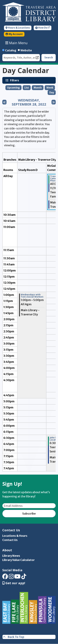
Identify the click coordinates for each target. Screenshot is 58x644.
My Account (14, 34)
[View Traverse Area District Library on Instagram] (11, 578)
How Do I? (43, 28)
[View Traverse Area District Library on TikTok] (24, 578)
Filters (15, 80)
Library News (11, 556)
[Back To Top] (29, 637)
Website (26, 50)
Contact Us (10, 540)
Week (50, 88)
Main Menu (16, 43)
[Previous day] (4, 102)
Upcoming (13, 88)
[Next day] (54, 102)
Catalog (11, 50)
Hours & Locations (18, 28)
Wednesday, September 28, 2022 (29, 102)
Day (52, 93)
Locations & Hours (15, 536)
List (27, 88)
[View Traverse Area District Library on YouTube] (17, 578)
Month (38, 88)
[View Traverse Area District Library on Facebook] (5, 578)
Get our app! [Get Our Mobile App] (14, 583)
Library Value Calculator (18, 560)
